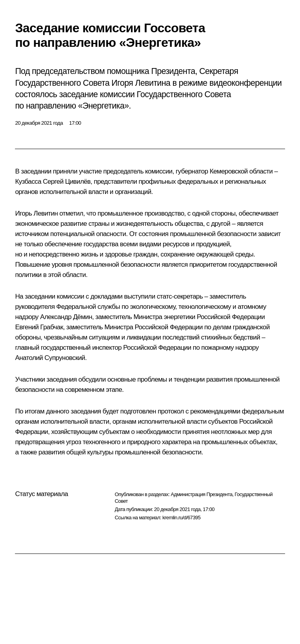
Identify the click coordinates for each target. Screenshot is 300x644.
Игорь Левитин (36, 213)
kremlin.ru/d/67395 (181, 518)
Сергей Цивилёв (67, 182)
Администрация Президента (202, 494)
